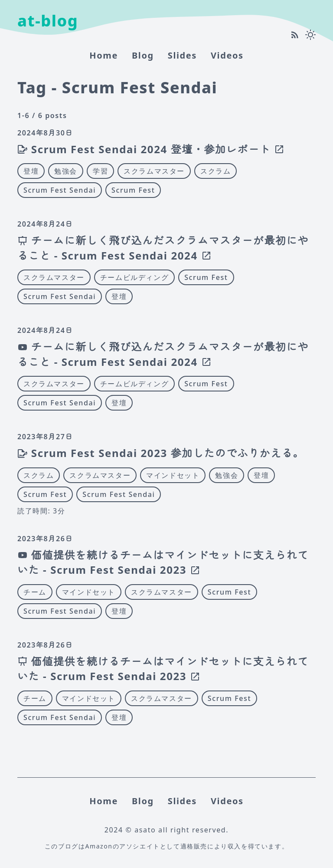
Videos (227, 55)
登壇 (31, 171)
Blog (143, 55)
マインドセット (173, 475)
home (104, 55)
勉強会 (66, 171)
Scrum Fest (133, 190)
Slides (182, 55)
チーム (35, 592)
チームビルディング (134, 277)
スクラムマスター (154, 171)
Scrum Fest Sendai (60, 190)
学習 (100, 171)
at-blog (48, 21)
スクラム (215, 171)
